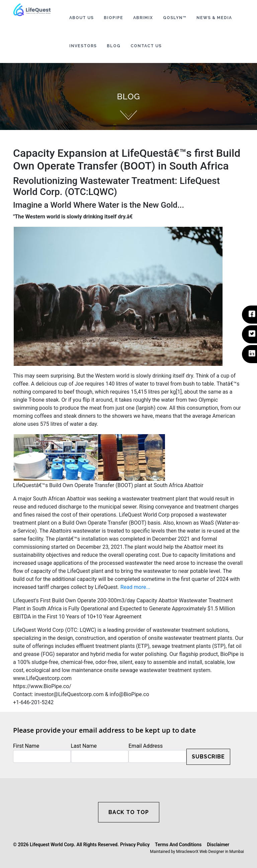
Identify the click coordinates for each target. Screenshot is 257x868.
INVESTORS (83, 46)
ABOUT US (81, 18)
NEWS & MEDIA (214, 18)
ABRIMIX (143, 18)
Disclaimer (218, 845)
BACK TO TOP (129, 812)
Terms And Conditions (178, 845)
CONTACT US (146, 46)
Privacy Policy (135, 845)
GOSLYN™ (175, 18)
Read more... (136, 587)
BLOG (114, 46)
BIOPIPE (113, 18)
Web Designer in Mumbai (222, 852)
